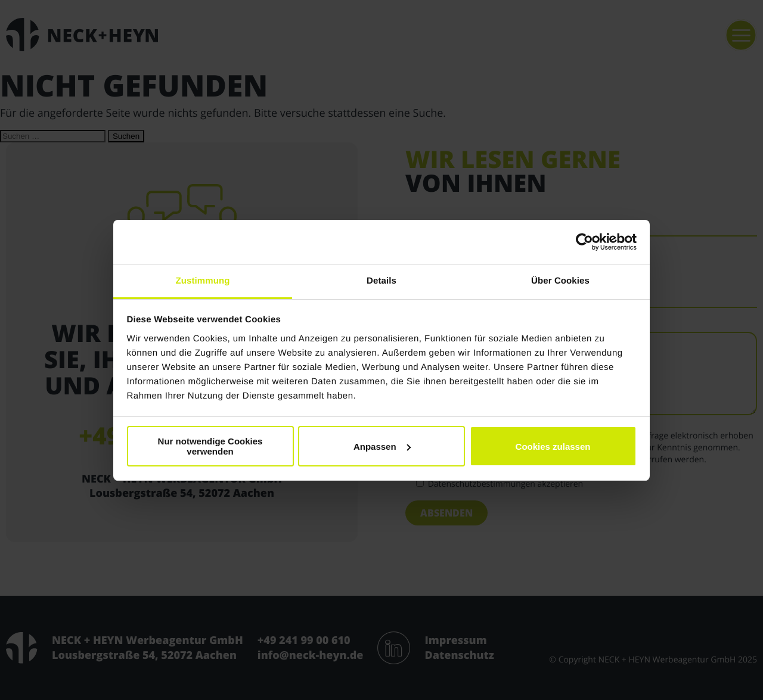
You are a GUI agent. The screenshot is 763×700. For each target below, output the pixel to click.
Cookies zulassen (553, 447)
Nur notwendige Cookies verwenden (210, 446)
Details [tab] (381, 281)
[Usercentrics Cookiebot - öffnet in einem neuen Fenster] (584, 242)
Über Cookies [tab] (560, 281)
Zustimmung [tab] (203, 281)
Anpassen (382, 447)
